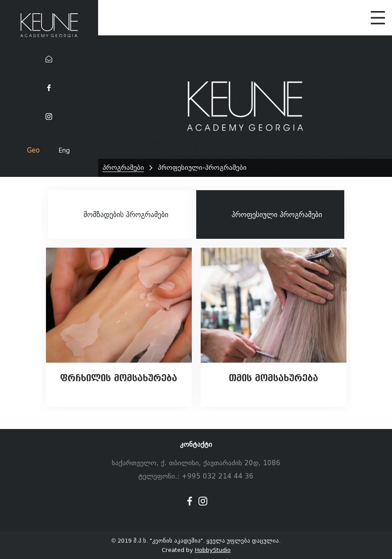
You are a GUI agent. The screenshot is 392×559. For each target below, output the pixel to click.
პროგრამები (123, 168)
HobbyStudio (213, 550)
